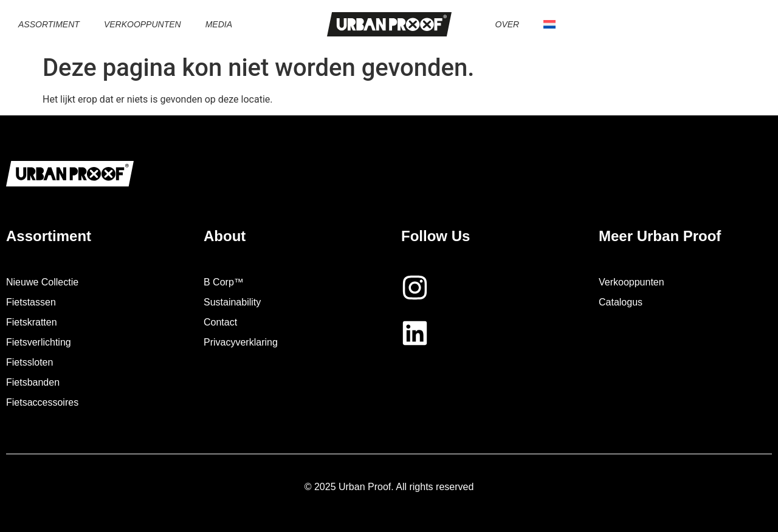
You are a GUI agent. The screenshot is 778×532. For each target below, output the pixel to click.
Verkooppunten (143, 24)
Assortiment (49, 24)
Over (508, 24)
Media (219, 24)
